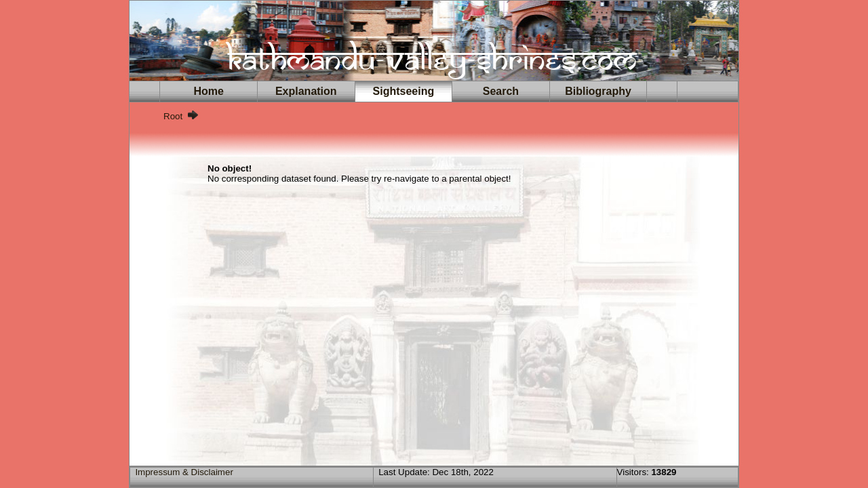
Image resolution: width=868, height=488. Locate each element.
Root (173, 116)
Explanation (306, 91)
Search (501, 91)
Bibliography (598, 91)
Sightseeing (403, 91)
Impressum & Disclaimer (184, 472)
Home (209, 91)
